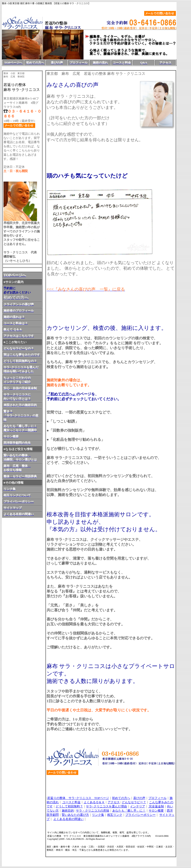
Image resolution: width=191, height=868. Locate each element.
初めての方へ (121, 798)
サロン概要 (156, 811)
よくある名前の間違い (68, 819)
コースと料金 (71, 802)
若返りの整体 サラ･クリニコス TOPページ (78, 798)
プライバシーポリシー (140, 815)
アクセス (114, 802)
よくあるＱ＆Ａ (94, 802)
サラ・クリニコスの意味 (93, 811)
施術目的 (68, 811)
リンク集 (98, 815)
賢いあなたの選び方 (75, 815)
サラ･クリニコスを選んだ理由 (106, 806)
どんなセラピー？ (134, 802)
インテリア (138, 806)
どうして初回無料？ (69, 806)
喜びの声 (139, 798)
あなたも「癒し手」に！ (129, 811)
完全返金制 (156, 806)
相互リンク (115, 815)
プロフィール (157, 798)
